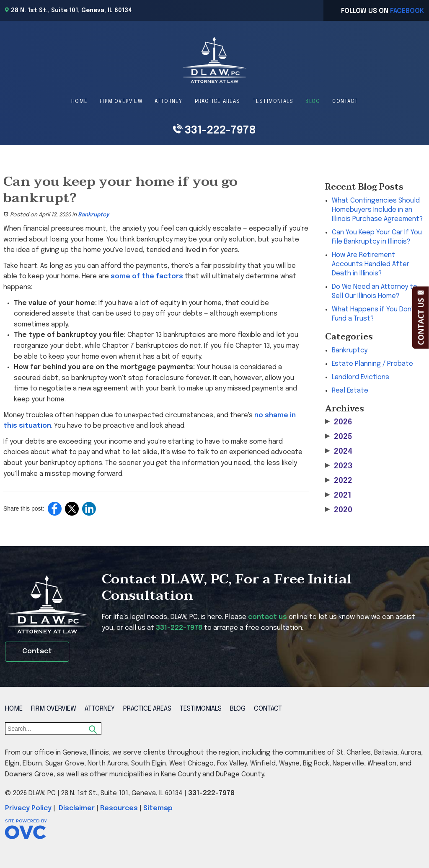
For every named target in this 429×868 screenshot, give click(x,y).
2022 (339, 481)
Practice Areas (218, 102)
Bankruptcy (93, 215)
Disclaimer (77, 808)
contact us (267, 617)
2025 (339, 437)
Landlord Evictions (361, 377)
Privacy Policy (28, 808)
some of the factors (147, 276)
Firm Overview (121, 102)
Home (79, 102)
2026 (339, 422)
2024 (339, 451)
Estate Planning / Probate (372, 364)
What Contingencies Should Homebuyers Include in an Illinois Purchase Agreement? (377, 210)
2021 (338, 495)
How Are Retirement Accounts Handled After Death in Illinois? (371, 264)
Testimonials (273, 102)
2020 (339, 510)
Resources (119, 808)
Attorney (169, 102)
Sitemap (158, 808)
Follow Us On (382, 11)
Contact (345, 102)
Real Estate (350, 391)
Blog (313, 102)
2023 (339, 466)
